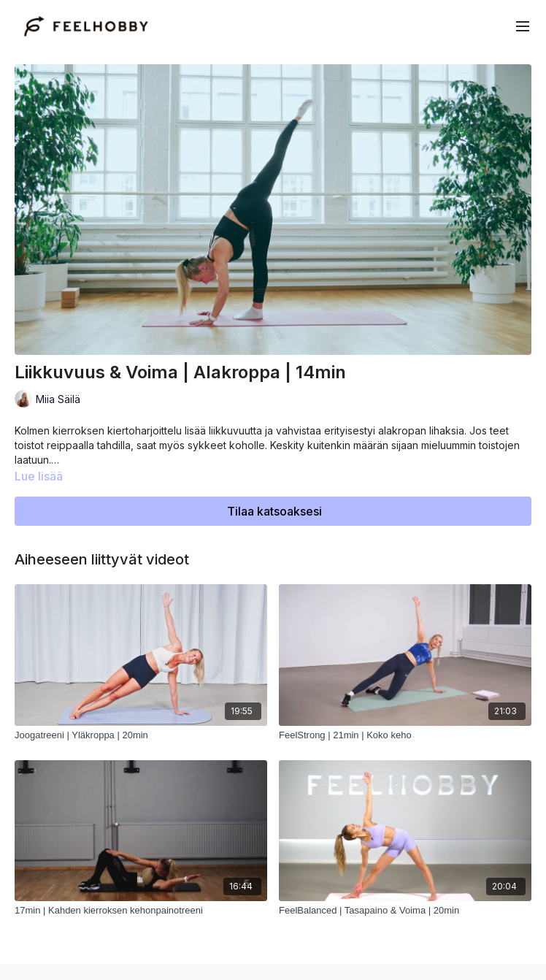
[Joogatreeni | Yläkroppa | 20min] (141, 735)
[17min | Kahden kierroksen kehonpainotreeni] (141, 911)
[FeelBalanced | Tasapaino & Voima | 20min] (405, 911)
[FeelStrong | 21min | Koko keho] (405, 735)
